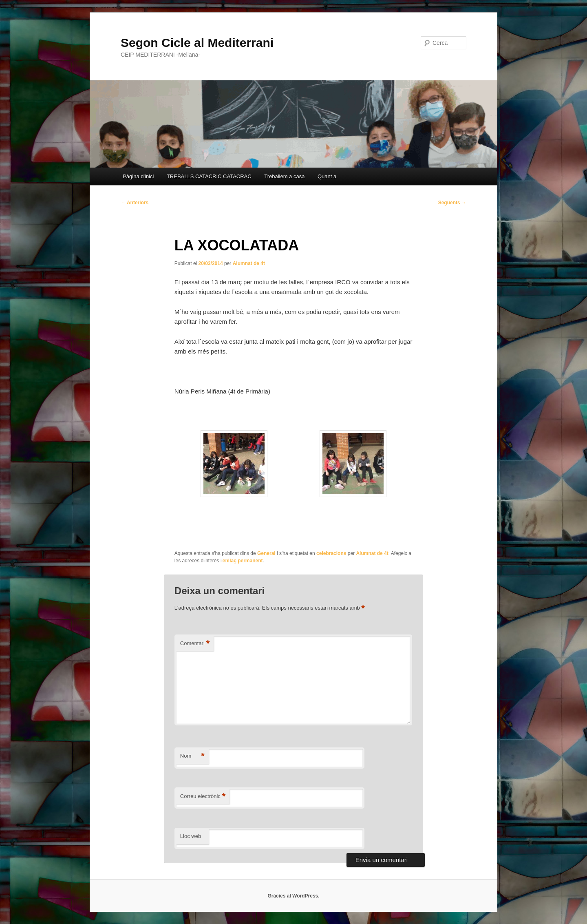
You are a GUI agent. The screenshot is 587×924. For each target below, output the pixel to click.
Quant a (327, 176)
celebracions (331, 553)
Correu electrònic (203, 797)
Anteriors (135, 203)
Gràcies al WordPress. (293, 896)
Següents (452, 203)
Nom (192, 756)
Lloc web (191, 836)
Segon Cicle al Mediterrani (197, 43)
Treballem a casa (284, 176)
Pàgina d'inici (138, 176)
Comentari (195, 644)
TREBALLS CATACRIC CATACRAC (209, 176)
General (266, 553)
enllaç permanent (243, 561)
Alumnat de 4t (249, 263)
